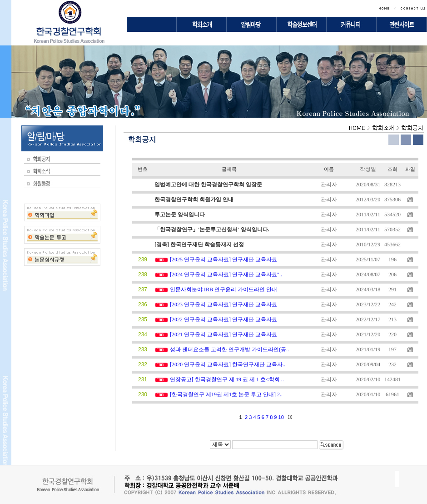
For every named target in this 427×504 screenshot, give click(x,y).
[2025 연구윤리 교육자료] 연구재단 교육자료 (223, 259)
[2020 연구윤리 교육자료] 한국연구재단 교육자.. (228, 364)
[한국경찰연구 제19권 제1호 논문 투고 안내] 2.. (226, 394)
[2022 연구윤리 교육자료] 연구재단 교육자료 (223, 319)
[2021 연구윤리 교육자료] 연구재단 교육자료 (223, 334)
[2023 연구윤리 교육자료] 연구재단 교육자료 (223, 304)
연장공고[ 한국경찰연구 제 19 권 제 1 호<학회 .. (227, 379)
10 (282, 417)
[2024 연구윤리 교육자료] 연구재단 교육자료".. (226, 274)
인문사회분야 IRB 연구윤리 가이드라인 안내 (223, 289)
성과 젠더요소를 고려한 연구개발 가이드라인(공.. (229, 349)
